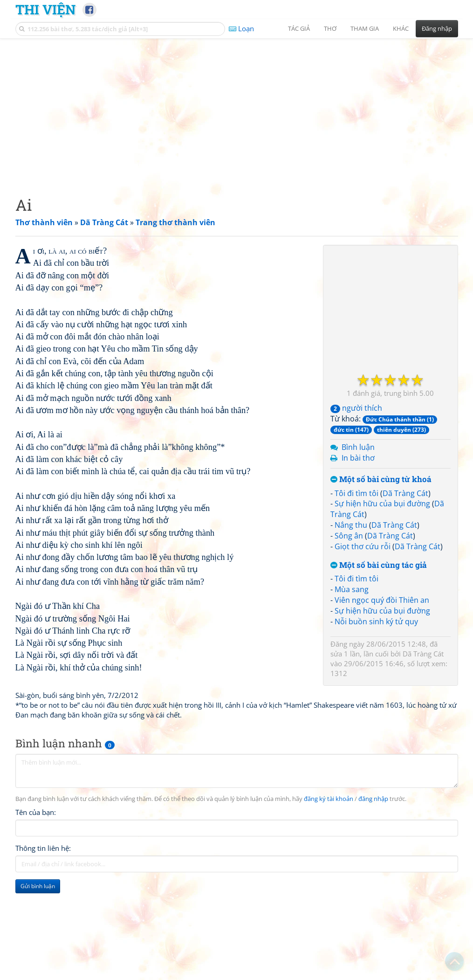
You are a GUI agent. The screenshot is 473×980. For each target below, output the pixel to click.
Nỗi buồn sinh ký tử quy (376, 621)
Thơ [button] (330, 28)
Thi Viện (45, 9)
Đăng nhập (437, 28)
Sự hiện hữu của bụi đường (382, 504)
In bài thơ (358, 458)
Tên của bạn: (36, 812)
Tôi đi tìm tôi (356, 493)
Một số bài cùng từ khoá (381, 480)
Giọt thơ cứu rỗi (363, 546)
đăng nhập (373, 799)
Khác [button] (401, 28)
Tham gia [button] (365, 28)
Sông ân (349, 536)
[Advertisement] (237, 110)
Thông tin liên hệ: (43, 848)
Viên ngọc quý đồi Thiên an (382, 600)
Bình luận (358, 447)
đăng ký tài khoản (329, 799)
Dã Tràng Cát (405, 493)
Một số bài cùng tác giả (379, 565)
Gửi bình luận (38, 886)
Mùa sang (352, 589)
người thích (356, 408)
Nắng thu (351, 525)
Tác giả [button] (299, 28)
